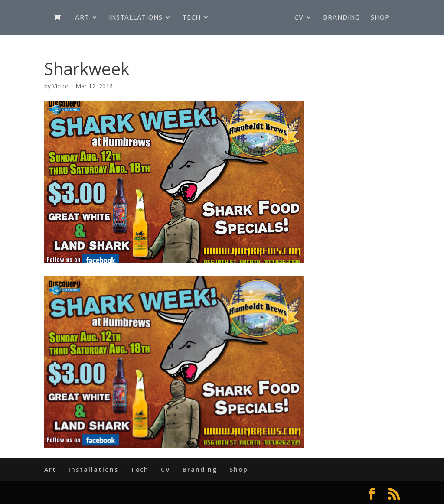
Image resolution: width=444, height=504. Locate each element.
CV (299, 18)
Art (82, 18)
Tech (191, 18)
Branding (341, 18)
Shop (380, 18)
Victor (60, 86)
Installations (136, 18)
